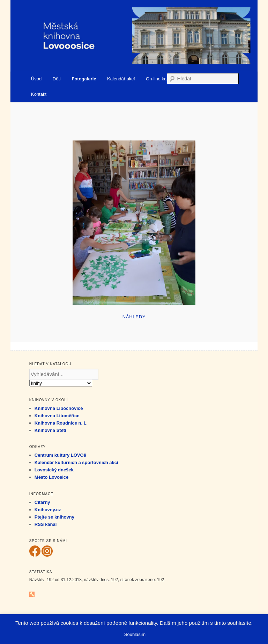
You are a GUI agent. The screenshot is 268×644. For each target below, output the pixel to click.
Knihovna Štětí (50, 430)
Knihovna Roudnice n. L (61, 423)
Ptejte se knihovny (54, 517)
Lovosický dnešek (54, 470)
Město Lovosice (52, 477)
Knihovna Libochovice (59, 408)
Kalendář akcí (121, 79)
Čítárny (42, 502)
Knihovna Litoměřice (57, 416)
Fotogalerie (84, 79)
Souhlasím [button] (135, 634)
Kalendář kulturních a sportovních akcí (76, 462)
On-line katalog (161, 79)
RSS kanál (46, 524)
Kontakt (39, 94)
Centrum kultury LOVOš (60, 455)
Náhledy (134, 317)
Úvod (36, 79)
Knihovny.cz (48, 510)
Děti (57, 79)
